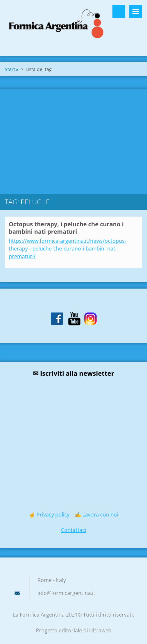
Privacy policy (53, 515)
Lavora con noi (100, 515)
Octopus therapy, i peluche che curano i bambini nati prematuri (66, 228)
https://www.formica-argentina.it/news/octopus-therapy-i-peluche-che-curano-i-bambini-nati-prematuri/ (68, 249)
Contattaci (74, 530)
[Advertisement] (73, 140)
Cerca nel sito (119, 11)
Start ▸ (12, 69)
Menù (136, 11)
